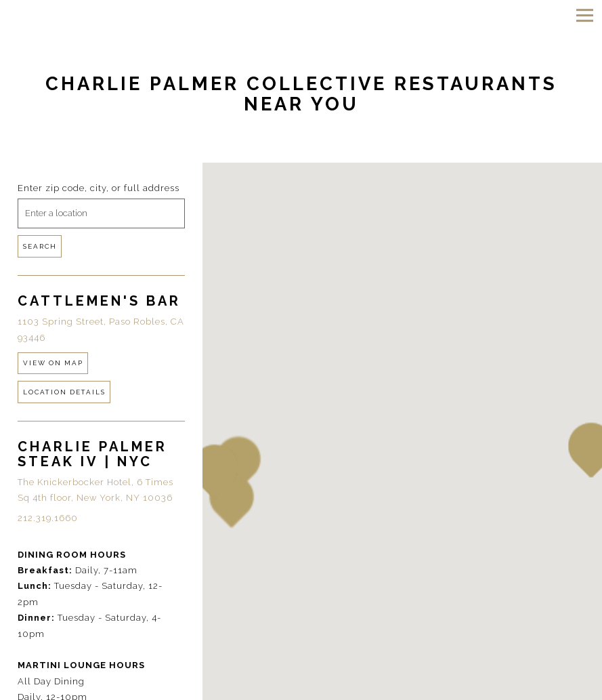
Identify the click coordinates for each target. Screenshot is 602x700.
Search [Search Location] (40, 246)
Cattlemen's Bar (99, 301)
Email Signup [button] (301, 687)
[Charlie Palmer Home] (82, 15)
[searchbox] (101, 214)
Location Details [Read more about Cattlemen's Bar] (64, 392)
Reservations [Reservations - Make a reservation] (301, 662)
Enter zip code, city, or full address (99, 188)
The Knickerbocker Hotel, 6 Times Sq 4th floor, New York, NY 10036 (95, 490)
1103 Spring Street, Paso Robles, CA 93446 (101, 329)
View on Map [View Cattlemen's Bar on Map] (53, 363)
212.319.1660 (48, 518)
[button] (215, 472)
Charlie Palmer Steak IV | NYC (92, 454)
